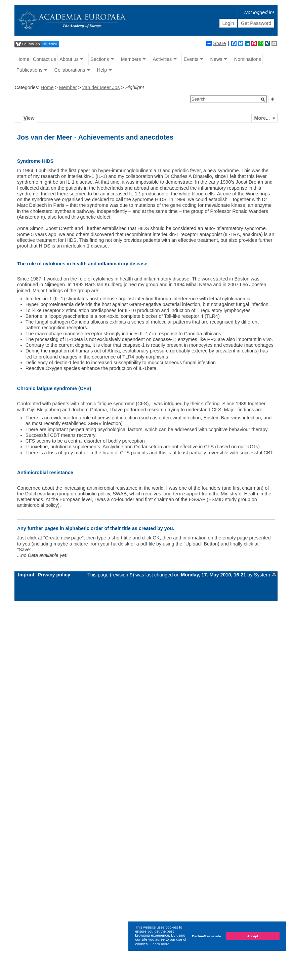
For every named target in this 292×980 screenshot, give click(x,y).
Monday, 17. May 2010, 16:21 (214, 575)
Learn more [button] (160, 944)
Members (131, 59)
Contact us (45, 59)
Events (191, 59)
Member (68, 87)
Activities (162, 59)
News (216, 59)
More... (262, 118)
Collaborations (70, 70)
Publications (30, 70)
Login (228, 23)
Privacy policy (54, 575)
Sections (100, 59)
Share (216, 43)
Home (23, 59)
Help (102, 70)
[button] (263, 100)
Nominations (248, 59)
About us (69, 59)
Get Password (256, 23)
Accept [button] (253, 936)
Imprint (26, 575)
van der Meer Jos (101, 87)
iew (29, 118)
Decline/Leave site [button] (207, 936)
